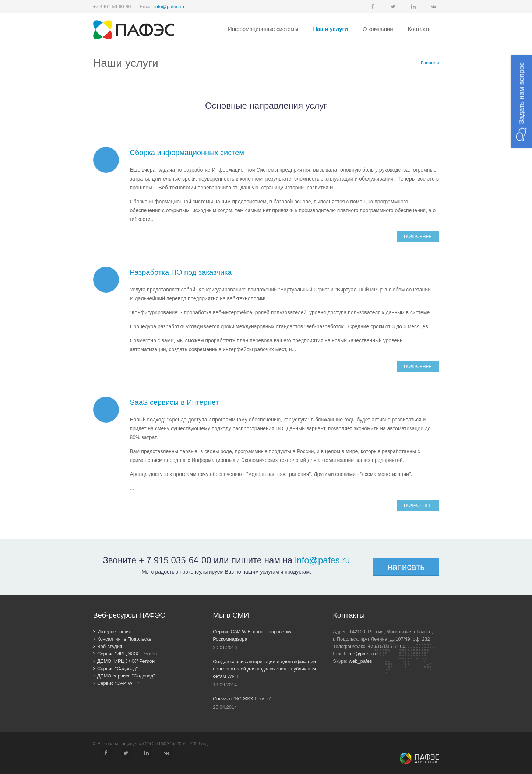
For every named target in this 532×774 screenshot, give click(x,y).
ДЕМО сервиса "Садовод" (124, 676)
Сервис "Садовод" (116, 668)
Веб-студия (108, 646)
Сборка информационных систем (187, 153)
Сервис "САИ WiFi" (116, 683)
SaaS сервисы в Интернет (175, 402)
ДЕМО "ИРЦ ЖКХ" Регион (124, 661)
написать (406, 567)
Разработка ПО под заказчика (181, 272)
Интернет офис (112, 632)
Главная (430, 63)
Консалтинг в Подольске (122, 639)
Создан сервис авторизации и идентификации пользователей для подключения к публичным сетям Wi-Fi (264, 669)
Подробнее (418, 237)
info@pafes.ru (169, 6)
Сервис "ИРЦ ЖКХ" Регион (125, 654)
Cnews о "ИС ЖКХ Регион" (242, 699)
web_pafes (361, 661)
